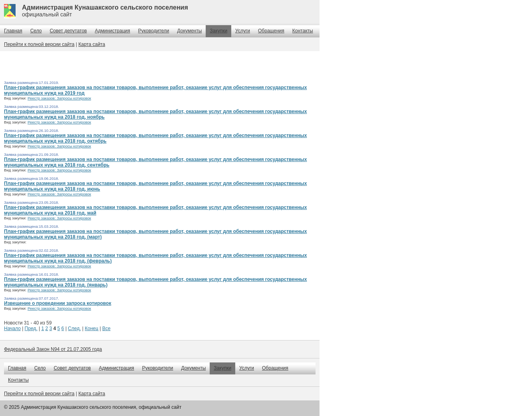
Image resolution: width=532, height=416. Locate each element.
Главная (13, 31)
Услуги (243, 31)
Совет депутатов (68, 31)
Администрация (113, 31)
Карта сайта (92, 44)
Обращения (271, 31)
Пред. (31, 328)
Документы (189, 31)
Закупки (218, 31)
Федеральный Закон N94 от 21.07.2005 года (53, 349)
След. (74, 328)
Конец (91, 328)
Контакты (303, 31)
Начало (12, 328)
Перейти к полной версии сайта (39, 44)
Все (106, 328)
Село (36, 31)
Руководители (154, 31)
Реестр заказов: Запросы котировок (59, 98)
